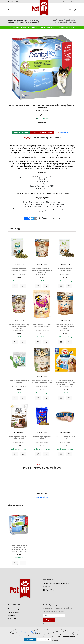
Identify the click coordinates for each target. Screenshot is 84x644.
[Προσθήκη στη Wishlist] (23, 285)
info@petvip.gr (50, 591)
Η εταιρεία (12, 623)
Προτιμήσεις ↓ (56, 640)
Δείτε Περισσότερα (42, 498)
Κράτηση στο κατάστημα (42, 132)
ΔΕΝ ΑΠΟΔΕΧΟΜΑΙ (44, 639)
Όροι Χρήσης (12, 619)
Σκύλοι (61, 20)
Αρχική (55, 20)
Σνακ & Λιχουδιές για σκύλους (66, 22)
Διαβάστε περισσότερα (70, 636)
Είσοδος (72, 2)
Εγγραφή (49, 621)
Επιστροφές (12, 616)
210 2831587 (15, 2)
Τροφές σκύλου (71, 20)
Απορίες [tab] (58, 138)
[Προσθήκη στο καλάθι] (15, 285)
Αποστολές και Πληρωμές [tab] (43, 138)
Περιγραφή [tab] (27, 138)
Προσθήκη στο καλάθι (21, 132)
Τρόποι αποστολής (14, 613)
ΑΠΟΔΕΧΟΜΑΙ (30, 639)
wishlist (62, 2)
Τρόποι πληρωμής (14, 610)
